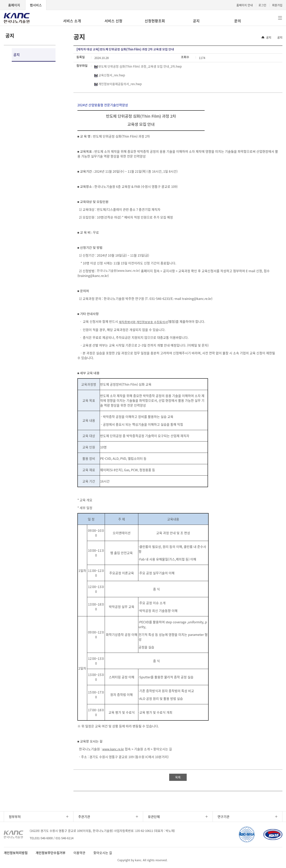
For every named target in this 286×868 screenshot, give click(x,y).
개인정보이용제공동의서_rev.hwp (118, 84)
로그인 (262, 5)
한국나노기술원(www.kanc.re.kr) (119, 271)
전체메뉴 (280, 18)
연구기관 (224, 817)
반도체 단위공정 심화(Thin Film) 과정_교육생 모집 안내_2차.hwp (138, 66)
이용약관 (79, 853)
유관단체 (154, 817)
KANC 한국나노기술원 (17, 18)
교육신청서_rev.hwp (110, 75)
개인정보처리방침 (16, 853)
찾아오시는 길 (103, 853)
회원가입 (277, 5)
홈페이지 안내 (245, 5)
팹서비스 (36, 5)
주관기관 (84, 817)
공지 (196, 21)
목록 (178, 777)
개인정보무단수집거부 (51, 853)
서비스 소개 (72, 21)
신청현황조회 (155, 21)
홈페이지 (14, 5)
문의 (238, 21)
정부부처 (15, 817)
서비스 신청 (113, 21)
